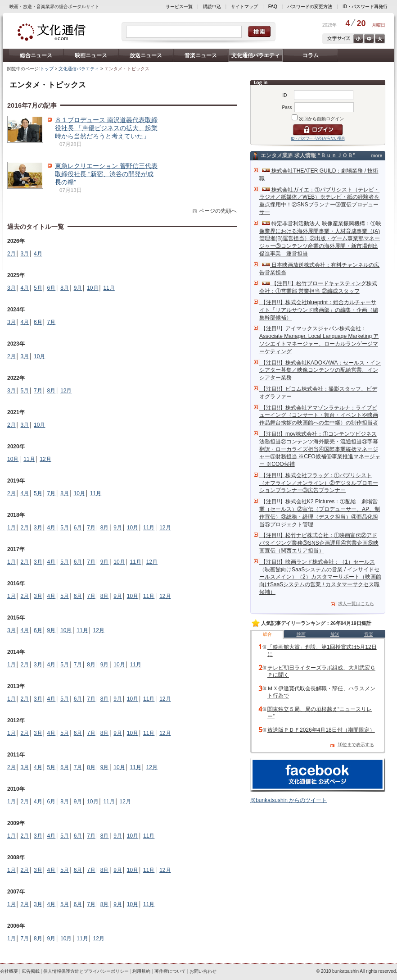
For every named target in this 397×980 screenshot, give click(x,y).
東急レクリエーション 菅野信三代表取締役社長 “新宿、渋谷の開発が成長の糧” (106, 174)
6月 (52, 288)
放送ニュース (146, 55)
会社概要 (9, 971)
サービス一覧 (179, 7)
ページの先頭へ (218, 211)
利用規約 (141, 971)
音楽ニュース (201, 55)
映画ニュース (91, 55)
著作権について (170, 971)
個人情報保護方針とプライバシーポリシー (86, 971)
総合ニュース (36, 55)
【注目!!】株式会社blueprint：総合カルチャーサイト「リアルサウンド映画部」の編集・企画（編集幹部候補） (319, 310)
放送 (335, 634)
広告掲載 (31, 971)
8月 (65, 288)
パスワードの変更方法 (310, 7)
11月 (109, 288)
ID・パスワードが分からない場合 (318, 138)
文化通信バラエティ (256, 55)
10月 (92, 288)
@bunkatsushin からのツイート (289, 800)
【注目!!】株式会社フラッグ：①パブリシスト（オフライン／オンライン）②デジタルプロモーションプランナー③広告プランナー (319, 483)
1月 (11, 528)
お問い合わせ (203, 971)
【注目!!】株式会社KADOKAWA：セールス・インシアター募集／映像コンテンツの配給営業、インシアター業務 (320, 370)
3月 (25, 254)
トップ (47, 69)
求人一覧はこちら (356, 604)
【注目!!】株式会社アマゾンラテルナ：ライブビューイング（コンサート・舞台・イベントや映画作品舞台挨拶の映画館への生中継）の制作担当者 (319, 415)
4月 (38, 254)
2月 (11, 254)
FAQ (273, 7)
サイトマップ (244, 7)
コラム (311, 55)
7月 (52, 322)
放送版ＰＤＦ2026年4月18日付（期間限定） (321, 730)
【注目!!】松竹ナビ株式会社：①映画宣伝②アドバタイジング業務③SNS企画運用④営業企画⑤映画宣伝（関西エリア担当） (319, 543)
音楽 (369, 634)
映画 (301, 634)
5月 (38, 288)
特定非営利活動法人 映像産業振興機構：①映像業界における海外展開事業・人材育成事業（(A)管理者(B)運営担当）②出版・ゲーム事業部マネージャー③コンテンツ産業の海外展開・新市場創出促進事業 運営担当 (320, 239)
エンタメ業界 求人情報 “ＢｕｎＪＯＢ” (308, 155)
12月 (66, 391)
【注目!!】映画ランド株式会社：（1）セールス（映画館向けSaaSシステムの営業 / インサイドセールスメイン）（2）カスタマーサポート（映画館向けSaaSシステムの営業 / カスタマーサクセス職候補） (320, 577)
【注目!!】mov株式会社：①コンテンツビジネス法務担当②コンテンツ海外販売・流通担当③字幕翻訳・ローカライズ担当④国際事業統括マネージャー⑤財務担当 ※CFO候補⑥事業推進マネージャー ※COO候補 (320, 449)
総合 (267, 634)
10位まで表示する (356, 745)
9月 (78, 288)
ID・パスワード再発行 (365, 7)
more (377, 156)
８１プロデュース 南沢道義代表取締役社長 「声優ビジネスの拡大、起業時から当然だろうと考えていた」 (106, 128)
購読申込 (212, 7)
